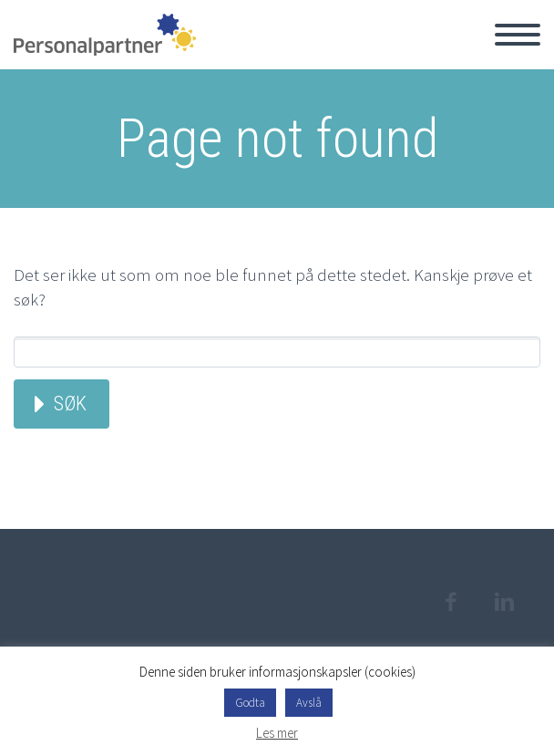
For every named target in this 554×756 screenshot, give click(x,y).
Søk (70, 404)
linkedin (504, 602)
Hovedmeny (518, 35)
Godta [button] (250, 703)
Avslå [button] (309, 703)
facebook (450, 602)
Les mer (277, 733)
